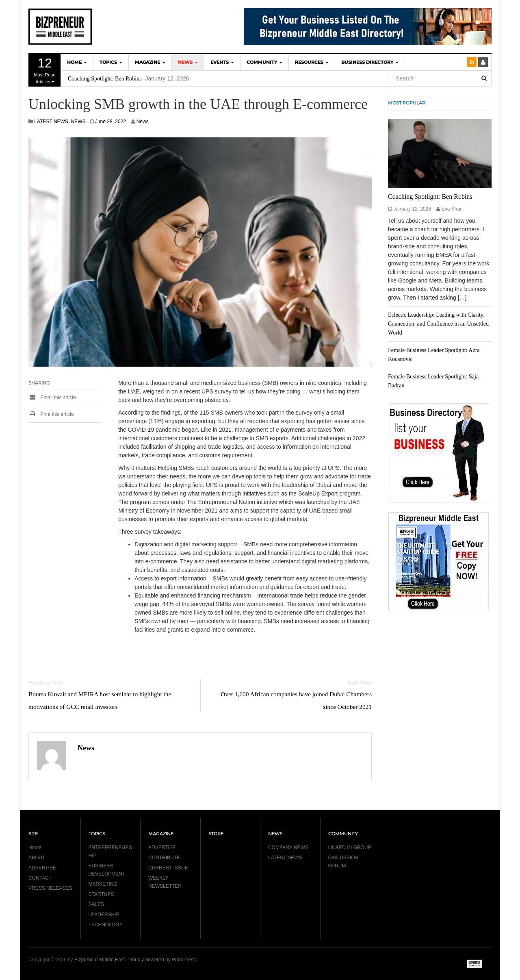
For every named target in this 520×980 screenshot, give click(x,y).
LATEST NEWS (51, 122)
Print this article (51, 414)
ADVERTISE (42, 868)
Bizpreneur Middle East (100, 960)
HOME (77, 62)
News (143, 122)
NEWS (188, 62)
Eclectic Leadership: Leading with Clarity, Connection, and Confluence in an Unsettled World (438, 324)
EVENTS (222, 62)
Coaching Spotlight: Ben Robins (105, 79)
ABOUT (37, 858)
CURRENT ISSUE (168, 868)
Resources (312, 62)
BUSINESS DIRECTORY (370, 62)
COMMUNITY (264, 62)
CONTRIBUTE (164, 858)
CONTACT (40, 878)
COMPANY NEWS (288, 847)
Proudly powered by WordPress (162, 960)
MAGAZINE (150, 62)
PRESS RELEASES (50, 888)
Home (35, 847)
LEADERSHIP (104, 915)
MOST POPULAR (407, 103)
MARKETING (103, 884)
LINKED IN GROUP (350, 847)
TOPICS (111, 62)
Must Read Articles (45, 70)
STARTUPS (101, 894)
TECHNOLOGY (106, 925)
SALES (96, 904)
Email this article (52, 398)
